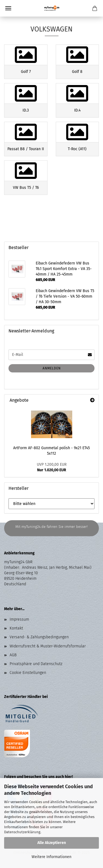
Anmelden (52, 368)
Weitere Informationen (51, 857)
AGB (13, 655)
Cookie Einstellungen (28, 673)
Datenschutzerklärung (22, 832)
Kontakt (16, 628)
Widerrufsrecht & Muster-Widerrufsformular (48, 646)
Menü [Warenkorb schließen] (8, 8)
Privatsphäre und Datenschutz (36, 664)
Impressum (19, 619)
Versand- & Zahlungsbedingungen (39, 637)
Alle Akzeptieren (52, 843)
